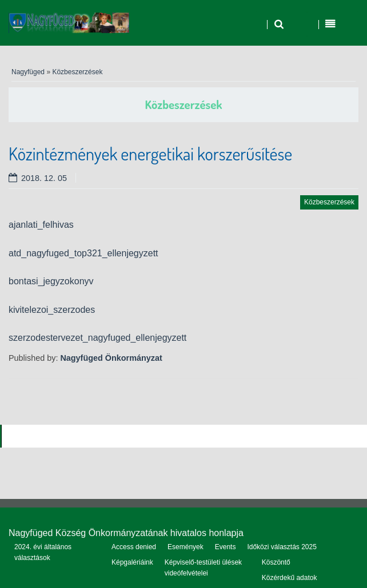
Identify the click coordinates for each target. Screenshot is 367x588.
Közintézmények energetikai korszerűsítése (150, 154)
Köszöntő (276, 562)
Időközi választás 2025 (282, 547)
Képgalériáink (132, 562)
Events (226, 547)
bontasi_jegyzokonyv (51, 281)
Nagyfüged (28, 72)
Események (186, 547)
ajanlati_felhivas (41, 225)
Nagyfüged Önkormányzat (111, 358)
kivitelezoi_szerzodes (52, 310)
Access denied (134, 547)
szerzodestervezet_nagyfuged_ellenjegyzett (97, 338)
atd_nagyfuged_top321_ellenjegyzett (83, 253)
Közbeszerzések (77, 72)
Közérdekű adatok (290, 578)
